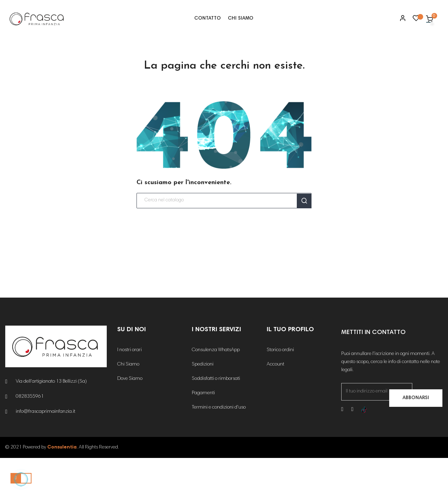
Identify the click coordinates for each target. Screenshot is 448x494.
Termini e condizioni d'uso (219, 444)
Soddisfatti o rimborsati (216, 415)
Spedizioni (203, 401)
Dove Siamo (130, 415)
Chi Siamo (128, 401)
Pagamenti (203, 430)
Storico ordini (280, 387)
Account (275, 401)
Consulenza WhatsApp (216, 387)
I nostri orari (129, 387)
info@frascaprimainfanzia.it (45, 448)
